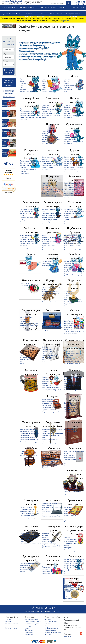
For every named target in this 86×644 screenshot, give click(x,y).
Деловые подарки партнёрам (51, 213)
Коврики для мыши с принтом (73, 590)
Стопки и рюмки (47, 354)
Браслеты (45, 159)
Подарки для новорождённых (74, 561)
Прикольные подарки (53, 100)
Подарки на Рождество (71, 566)
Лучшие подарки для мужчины (30, 109)
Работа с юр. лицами (32, 620)
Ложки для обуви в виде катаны (52, 433)
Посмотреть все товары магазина (9, 82)
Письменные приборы (27, 533)
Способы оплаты (11, 626)
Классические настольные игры (31, 344)
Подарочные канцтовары (31, 528)
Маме (44, 79)
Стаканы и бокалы (48, 351)
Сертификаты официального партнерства (30, 632)
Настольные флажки (70, 334)
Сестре (44, 87)
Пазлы (66, 92)
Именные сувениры (53, 256)
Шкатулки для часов (48, 401)
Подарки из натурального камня (75, 284)
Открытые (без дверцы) (71, 409)
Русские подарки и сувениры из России (75, 530)
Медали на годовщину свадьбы (74, 185)
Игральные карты (26, 357)
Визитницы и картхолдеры (50, 215)
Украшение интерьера (75, 204)
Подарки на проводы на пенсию (74, 559)
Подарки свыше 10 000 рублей (74, 168)
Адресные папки (69, 520)
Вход (74, 7)
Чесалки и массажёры (49, 514)
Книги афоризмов (70, 429)
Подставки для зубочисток (73, 364)
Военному (23, 237)
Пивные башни (25, 321)
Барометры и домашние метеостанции (75, 474)
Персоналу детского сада (28, 248)
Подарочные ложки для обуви (53, 424)
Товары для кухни (70, 351)
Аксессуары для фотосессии (51, 116)
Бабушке (45, 90)
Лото (22, 362)
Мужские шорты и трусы (71, 381)
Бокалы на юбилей (48, 135)
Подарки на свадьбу (53, 178)
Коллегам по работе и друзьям (52, 109)
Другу (22, 81)
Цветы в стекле (31, 280)
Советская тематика (26, 211)
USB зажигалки (69, 464)
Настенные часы (47, 379)
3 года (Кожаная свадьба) (72, 192)
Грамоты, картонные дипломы (30, 514)
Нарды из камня (69, 304)
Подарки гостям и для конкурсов (53, 189)
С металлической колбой (28, 429)
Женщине (12, 14)
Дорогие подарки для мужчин (74, 157)
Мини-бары (31, 448)
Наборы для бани (48, 324)
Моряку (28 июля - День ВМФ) (30, 239)
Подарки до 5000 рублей (72, 161)
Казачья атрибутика (48, 542)
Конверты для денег (27, 567)
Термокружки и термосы (31, 424)
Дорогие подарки (75, 152)
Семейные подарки (75, 256)
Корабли (67, 220)
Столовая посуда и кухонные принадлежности (75, 344)
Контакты (63, 7)
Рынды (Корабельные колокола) (74, 211)
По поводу (75, 556)
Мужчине (5, 14)
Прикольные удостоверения (29, 518)
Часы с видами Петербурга (51, 388)
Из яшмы (67, 295)
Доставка (46, 7)
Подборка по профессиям (31, 230)
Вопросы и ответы (11, 628)
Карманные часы (47, 383)
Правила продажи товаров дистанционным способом (53, 632)
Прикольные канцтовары (75, 502)
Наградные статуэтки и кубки (29, 511)
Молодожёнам (47, 183)
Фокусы (44, 118)
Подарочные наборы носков (51, 321)
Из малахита (68, 293)
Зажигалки (75, 448)
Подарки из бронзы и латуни (53, 282)
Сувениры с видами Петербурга (30, 163)
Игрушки (67, 83)
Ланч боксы (68, 357)
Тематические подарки (31, 204)
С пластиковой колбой (27, 431)
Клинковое (46, 533)
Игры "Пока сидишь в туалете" (51, 114)
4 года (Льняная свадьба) (72, 194)
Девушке (45, 81)
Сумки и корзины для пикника (51, 462)
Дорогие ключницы (70, 170)
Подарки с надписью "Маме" (73, 274)
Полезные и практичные (53, 230)
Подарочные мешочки (49, 573)
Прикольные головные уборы (73, 377)
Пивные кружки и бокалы (50, 356)
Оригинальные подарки (75, 126)
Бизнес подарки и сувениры (53, 204)
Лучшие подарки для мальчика (30, 113)
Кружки (44, 347)
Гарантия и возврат (12, 624)
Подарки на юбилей (53, 126)
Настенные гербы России (50, 220)
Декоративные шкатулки (50, 408)
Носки (66, 383)
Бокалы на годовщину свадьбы (74, 183)
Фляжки (44, 360)
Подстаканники (47, 349)
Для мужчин (46, 317)
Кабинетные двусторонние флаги (75, 332)
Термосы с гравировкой (72, 587)
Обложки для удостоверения (73, 594)
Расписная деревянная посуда (31, 374)
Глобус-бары (24, 451)
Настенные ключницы (75, 398)
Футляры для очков (48, 246)
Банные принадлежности (72, 386)
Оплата (55, 7)
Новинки (60, 14)
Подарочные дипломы (49, 263)
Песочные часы (47, 386)
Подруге (45, 83)
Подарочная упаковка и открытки (53, 560)
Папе (22, 87)
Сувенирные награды (31, 502)
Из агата (67, 298)
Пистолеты (45, 540)
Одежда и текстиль (75, 372)
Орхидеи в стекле (26, 286)
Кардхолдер (68, 592)
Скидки (31, 254)
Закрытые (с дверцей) (71, 407)
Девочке (67, 81)
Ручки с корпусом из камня (72, 300)
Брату (22, 85)
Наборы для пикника (53, 450)
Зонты (44, 235)
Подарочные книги (75, 424)
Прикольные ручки (70, 516)
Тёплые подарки (69, 263)
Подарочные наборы (53, 312)
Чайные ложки (69, 355)
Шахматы (23, 351)
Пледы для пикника (48, 464)
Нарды (22, 355)
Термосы (45, 468)
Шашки (22, 353)
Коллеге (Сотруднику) (27, 92)
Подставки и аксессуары (50, 544)
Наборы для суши (70, 359)
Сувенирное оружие (53, 528)
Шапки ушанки (25, 174)
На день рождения (75, 100)
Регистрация (80, 7)
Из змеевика (68, 291)
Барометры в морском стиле (73, 494)
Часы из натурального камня (73, 302)
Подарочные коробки (49, 571)
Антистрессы (53, 500)
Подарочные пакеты (49, 567)
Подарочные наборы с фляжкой (52, 328)
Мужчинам (45, 105)
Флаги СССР (68, 330)
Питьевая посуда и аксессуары (53, 342)
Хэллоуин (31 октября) (71, 564)
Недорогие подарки (53, 152)
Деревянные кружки (27, 381)
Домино (23, 364)
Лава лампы (46, 512)
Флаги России (68, 321)
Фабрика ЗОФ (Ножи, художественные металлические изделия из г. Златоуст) (74, 237)
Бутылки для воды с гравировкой (75, 585)
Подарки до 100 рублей (50, 166)
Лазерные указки (47, 168)
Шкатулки (53, 396)
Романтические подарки (50, 196)
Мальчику (67, 79)
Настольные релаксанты (50, 503)
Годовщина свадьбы (75, 178)
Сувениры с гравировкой (75, 580)
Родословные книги (48, 144)
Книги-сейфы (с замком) (28, 570)
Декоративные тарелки (71, 362)
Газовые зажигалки (70, 462)
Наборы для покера (27, 359)
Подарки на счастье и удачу (29, 218)
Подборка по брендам (75, 230)
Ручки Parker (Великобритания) (30, 535)
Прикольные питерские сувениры (31, 161)
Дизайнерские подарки (71, 135)
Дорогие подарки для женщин (74, 159)
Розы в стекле (25, 283)
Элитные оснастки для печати (51, 218)
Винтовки (45, 538)
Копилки (23, 572)
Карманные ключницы (49, 248)
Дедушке (23, 90)
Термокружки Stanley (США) (29, 440)
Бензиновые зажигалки (71, 460)
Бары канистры (25, 453)
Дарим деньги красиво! (31, 558)
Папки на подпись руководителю (31, 544)
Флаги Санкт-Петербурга (72, 323)
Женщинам (45, 107)
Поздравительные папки (72, 109)
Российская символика (27, 209)
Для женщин (46, 319)
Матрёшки (67, 537)
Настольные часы (48, 377)
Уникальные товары (70, 139)
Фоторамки (67, 265)
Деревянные (68, 403)
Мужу (22, 79)
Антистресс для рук (48, 505)
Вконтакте (68, 636)
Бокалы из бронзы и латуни (51, 291)
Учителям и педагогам (27, 242)
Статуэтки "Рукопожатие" (50, 222)
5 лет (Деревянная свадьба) (73, 196)
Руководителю (25, 83)
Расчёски (45, 170)
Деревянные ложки (70, 539)
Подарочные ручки (26, 542)
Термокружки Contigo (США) (29, 438)
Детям (18, 14)
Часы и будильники (53, 372)
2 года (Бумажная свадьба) (73, 189)
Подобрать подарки (9, 71)
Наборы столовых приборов (73, 353)
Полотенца (67, 388)
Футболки (67, 379)
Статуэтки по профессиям (28, 235)
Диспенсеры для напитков (31, 312)
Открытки (45, 569)
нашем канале (9, 97)
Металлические (69, 405)
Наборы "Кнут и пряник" (49, 326)
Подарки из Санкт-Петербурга (31, 154)
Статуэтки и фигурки (70, 209)
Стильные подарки (70, 137)
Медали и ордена (48, 265)
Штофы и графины (48, 358)
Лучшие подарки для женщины (30, 111)
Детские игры (68, 87)
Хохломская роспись (70, 541)
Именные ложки (47, 261)
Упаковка (48, 620)
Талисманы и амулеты (49, 161)
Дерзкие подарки (48, 111)
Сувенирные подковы (71, 218)
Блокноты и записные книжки (73, 518)
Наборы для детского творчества (75, 85)
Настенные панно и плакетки (73, 222)
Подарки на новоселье (71, 261)
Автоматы (45, 535)
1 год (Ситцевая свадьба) (72, 187)
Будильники (46, 381)
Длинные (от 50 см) (48, 431)
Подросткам (68, 90)
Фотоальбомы (68, 268)
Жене (44, 85)
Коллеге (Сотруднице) (49, 92)
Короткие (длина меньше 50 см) (52, 429)
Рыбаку (23, 220)
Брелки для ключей (48, 157)
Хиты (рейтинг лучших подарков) (31, 102)
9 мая (66, 572)
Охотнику (23, 222)
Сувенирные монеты (48, 163)
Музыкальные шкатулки (49, 410)
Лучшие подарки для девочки (30, 115)
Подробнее (64, 21)
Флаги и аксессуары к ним (75, 314)
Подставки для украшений (50, 412)
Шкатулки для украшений (50, 399)
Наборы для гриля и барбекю (52, 459)
